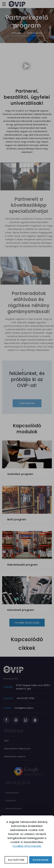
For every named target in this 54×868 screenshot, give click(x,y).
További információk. (27, 846)
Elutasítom (16, 860)
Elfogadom (41, 860)
